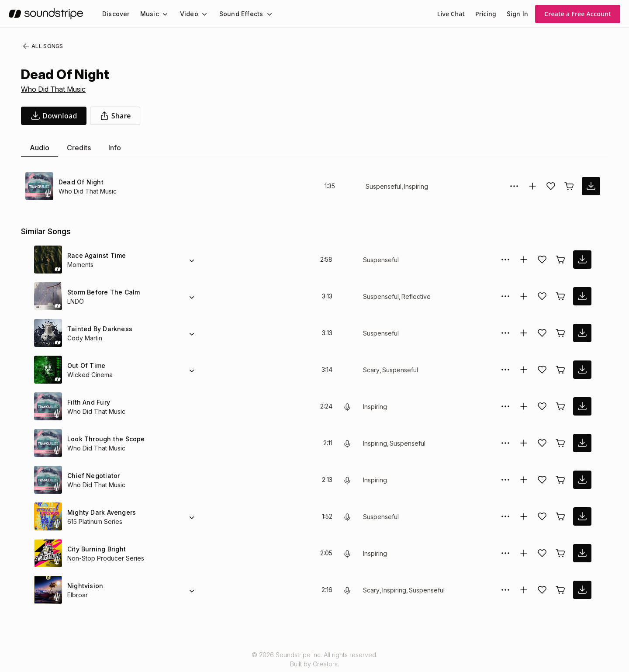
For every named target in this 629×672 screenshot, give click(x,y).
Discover (115, 14)
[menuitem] (115, 14)
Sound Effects (235, 14)
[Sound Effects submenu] (261, 14)
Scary (371, 370)
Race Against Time (95, 255)
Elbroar (78, 595)
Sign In (518, 14)
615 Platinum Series (96, 521)
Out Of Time (86, 365)
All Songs (41, 46)
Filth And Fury (88, 402)
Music (147, 14)
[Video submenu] (199, 14)
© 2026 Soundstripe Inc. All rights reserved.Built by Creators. (314, 659)
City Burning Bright (96, 549)
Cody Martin (85, 338)
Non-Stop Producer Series (104, 558)
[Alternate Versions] (192, 260)
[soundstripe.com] (46, 14)
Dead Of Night (80, 182)
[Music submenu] (161, 14)
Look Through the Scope (104, 439)
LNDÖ (76, 301)
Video (185, 14)
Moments (81, 265)
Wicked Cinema (89, 375)
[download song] (54, 116)
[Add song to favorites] (551, 186)
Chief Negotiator (92, 476)
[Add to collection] (532, 186)
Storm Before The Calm (102, 292)
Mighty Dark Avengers (101, 512)
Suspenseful (383, 186)
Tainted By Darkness (98, 329)
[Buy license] (569, 186)
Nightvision (85, 586)
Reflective (414, 296)
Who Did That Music (54, 89)
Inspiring (416, 186)
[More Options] (514, 186)
